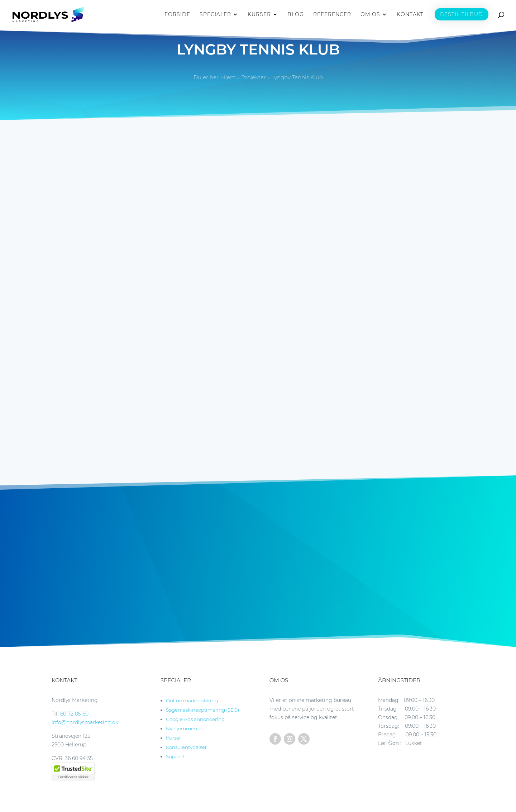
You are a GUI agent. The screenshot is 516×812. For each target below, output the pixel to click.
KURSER (259, 15)
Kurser (173, 738)
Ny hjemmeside (185, 728)
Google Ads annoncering (195, 719)
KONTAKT (410, 15)
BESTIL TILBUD (462, 14)
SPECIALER (215, 15)
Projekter (254, 77)
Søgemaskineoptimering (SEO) (202, 710)
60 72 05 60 (74, 714)
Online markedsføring (192, 701)
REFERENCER (332, 15)
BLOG (296, 15)
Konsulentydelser (186, 747)
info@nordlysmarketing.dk (85, 722)
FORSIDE (177, 15)
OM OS (370, 15)
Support (175, 756)
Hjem (228, 77)
